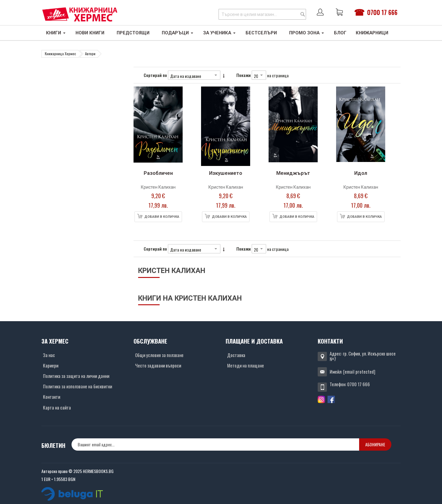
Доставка (236, 355)
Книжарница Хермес (60, 54)
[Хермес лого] (80, 14)
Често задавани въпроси (158, 365)
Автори (90, 54)
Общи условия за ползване (159, 355)
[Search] (303, 14)
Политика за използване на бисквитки (78, 386)
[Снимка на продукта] (158, 127)
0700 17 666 (382, 12)
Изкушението (226, 173)
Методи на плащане (246, 365)
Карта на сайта (57, 407)
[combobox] (262, 14)
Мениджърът (293, 173)
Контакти (52, 397)
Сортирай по (155, 75)
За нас (49, 355)
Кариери (51, 365)
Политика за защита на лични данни (76, 376)
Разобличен (158, 173)
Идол (361, 173)
